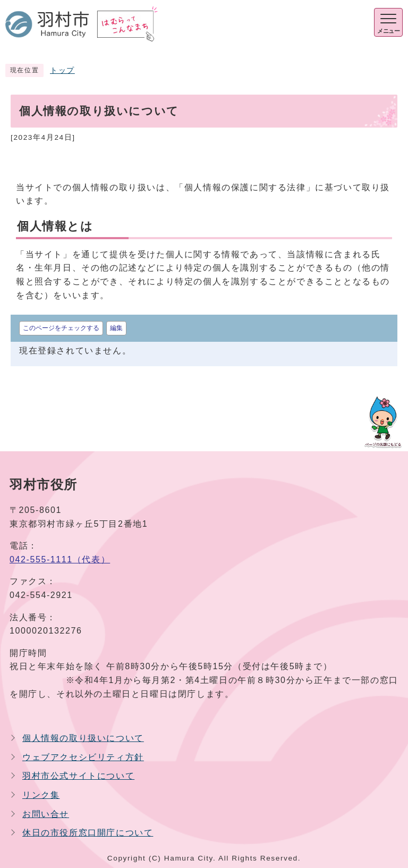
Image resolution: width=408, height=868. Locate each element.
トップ (62, 70)
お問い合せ (46, 814)
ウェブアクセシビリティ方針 (83, 757)
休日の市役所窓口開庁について (88, 833)
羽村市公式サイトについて (78, 776)
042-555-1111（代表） (60, 559)
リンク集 (41, 795)
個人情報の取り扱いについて (83, 738)
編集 (116, 328)
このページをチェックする (61, 328)
